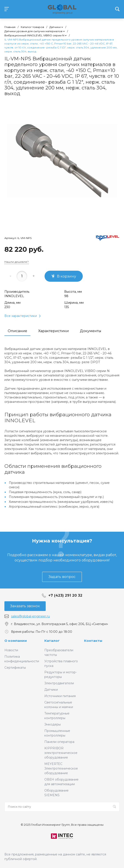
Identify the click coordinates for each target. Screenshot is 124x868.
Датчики (51, 690)
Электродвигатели (59, 683)
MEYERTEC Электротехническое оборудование (61, 768)
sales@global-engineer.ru (30, 616)
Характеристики (54, 331)
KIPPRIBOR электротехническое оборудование (61, 753)
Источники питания (60, 696)
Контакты (93, 641)
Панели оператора (59, 742)
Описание (17, 331)
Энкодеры (53, 724)
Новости (11, 650)
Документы (91, 331)
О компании (16, 641)
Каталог (52, 641)
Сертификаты (15, 668)
